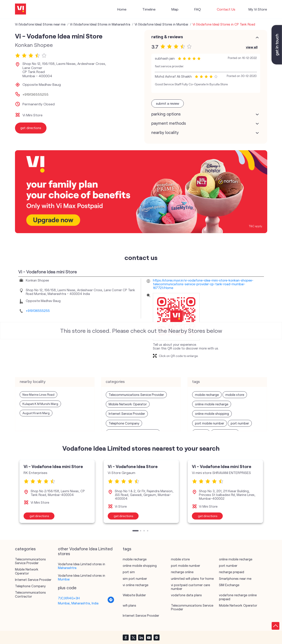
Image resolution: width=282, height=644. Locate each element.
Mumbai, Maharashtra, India (78, 603)
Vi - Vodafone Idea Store (133, 466)
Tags (127, 549)
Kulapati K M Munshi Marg (40, 404)
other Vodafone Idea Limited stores (85, 551)
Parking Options (166, 114)
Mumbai (64, 579)
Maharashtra (67, 568)
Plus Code (67, 588)
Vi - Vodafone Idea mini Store (53, 466)
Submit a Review (168, 103)
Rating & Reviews (167, 37)
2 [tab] (141, 531)
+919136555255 (35, 94)
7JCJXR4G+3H (69, 598)
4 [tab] (148, 531)
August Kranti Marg (36, 413)
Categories (25, 549)
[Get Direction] (111, 602)
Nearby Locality (165, 132)
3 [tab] (145, 531)
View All (252, 47)
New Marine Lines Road (38, 394)
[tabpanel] (57, 491)
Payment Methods (169, 123)
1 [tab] (134, 531)
